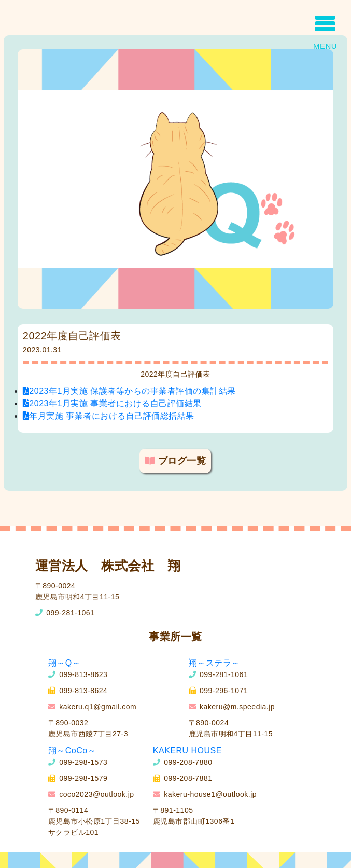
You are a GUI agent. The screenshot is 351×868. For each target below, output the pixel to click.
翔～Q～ (64, 663)
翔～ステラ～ (214, 663)
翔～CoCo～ (72, 750)
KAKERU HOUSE (187, 750)
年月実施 (109, 416)
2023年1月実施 (129, 391)
